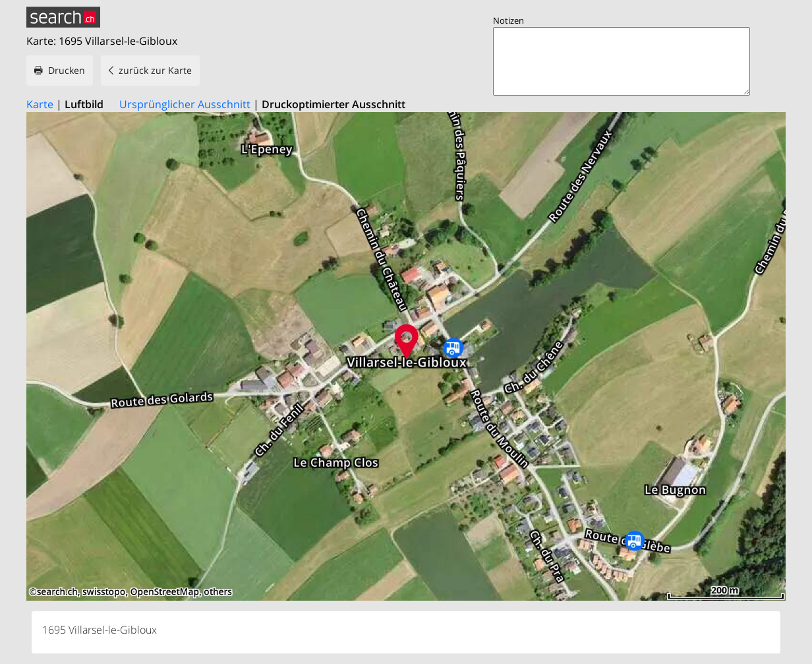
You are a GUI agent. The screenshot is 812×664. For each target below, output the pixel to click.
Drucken (67, 70)
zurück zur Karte (155, 70)
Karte (40, 104)
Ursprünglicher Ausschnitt (185, 104)
